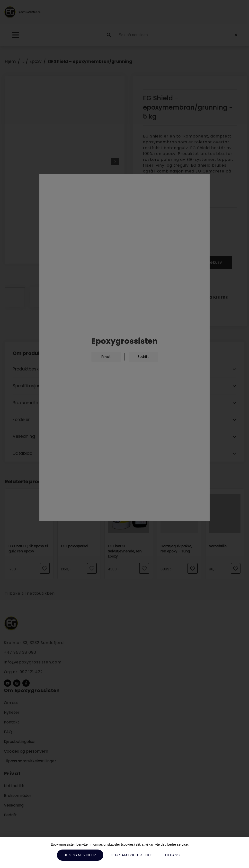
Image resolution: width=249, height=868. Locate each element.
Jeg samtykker (80, 855)
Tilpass (172, 855)
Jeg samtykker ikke (131, 855)
